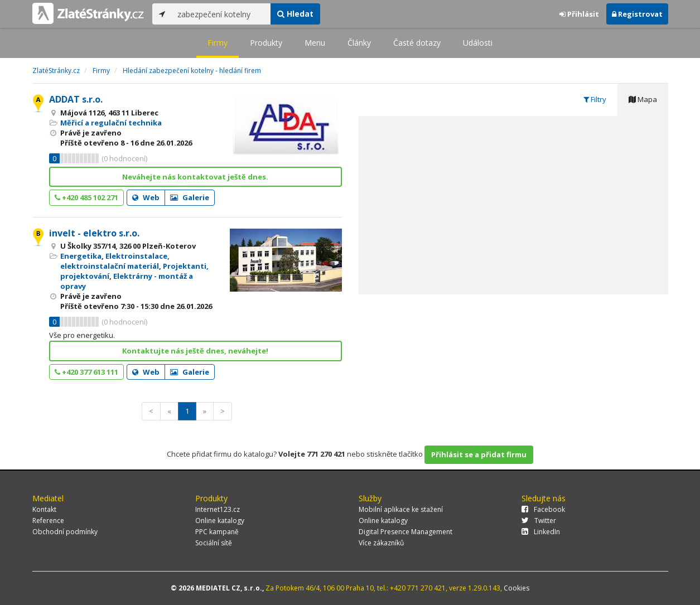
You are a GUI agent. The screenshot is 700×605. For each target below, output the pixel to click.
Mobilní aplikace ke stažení (401, 509)
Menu (315, 43)
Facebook (543, 509)
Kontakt (44, 509)
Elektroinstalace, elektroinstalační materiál (115, 261)
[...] (221, 14)
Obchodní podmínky (65, 532)
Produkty (266, 43)
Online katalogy (220, 521)
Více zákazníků (381, 543)
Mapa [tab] (643, 99)
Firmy (218, 43)
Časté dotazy (417, 43)
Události (478, 43)
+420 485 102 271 (86, 197)
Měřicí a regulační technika (111, 123)
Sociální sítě (214, 543)
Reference (48, 521)
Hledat (295, 14)
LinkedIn (541, 532)
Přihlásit (579, 14)
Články (359, 43)
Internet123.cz (218, 509)
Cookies (516, 588)
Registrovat (637, 14)
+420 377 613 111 (86, 372)
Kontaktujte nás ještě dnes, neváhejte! (195, 351)
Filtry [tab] (595, 99)
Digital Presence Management (405, 532)
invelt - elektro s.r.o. (94, 233)
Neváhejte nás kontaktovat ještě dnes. (195, 177)
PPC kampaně (217, 532)
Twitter (539, 521)
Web (146, 197)
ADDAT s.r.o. (76, 99)
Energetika (81, 256)
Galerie (190, 197)
